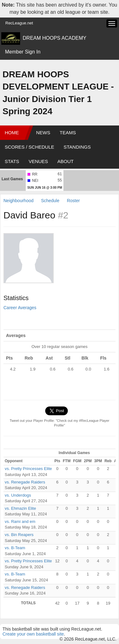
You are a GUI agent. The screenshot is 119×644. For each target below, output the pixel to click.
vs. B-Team (15, 548)
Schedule (50, 201)
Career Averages (20, 308)
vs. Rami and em (20, 521)
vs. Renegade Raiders (25, 482)
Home (12, 133)
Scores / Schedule (30, 147)
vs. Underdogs (18, 495)
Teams (68, 133)
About (66, 161)
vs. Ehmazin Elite (20, 508)
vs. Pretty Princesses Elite (28, 469)
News (43, 133)
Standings (77, 147)
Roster (73, 201)
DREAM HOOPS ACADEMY (54, 38)
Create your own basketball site (33, 634)
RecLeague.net (19, 23)
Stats (12, 161)
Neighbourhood (19, 201)
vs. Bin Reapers (19, 535)
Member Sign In (23, 52)
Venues (38, 161)
